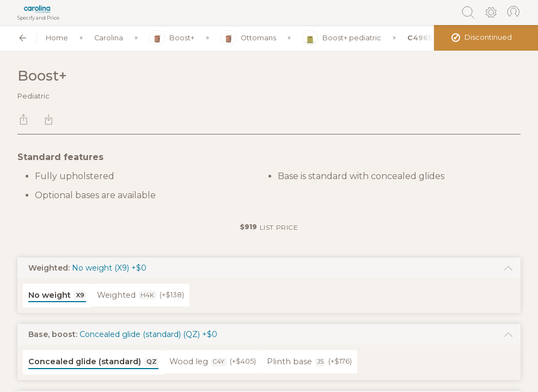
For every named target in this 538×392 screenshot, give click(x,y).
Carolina (109, 38)
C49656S (425, 38)
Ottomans (248, 38)
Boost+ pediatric (342, 38)
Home (57, 38)
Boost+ (172, 38)
